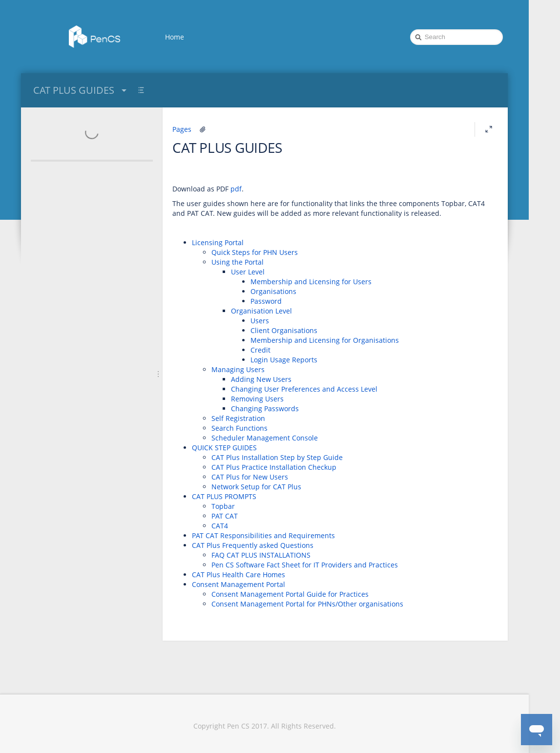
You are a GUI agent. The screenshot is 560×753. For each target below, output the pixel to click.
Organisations (273, 291)
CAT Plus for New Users (250, 477)
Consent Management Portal (239, 584)
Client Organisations (284, 330)
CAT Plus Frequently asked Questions (253, 545)
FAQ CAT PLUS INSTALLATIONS (261, 555)
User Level (248, 272)
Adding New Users (261, 379)
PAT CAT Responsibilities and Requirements (263, 535)
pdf (236, 189)
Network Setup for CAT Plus (256, 487)
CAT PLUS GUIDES (81, 90)
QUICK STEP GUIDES (224, 448)
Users (260, 321)
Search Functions (239, 428)
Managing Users (238, 369)
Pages (182, 129)
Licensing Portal (218, 242)
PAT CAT (225, 516)
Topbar (223, 506)
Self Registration (238, 418)
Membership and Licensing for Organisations (325, 340)
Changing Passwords (265, 408)
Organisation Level (261, 311)
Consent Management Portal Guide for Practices (290, 594)
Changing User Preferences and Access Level (304, 389)
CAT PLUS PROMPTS (224, 496)
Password (266, 301)
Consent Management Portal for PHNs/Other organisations (307, 604)
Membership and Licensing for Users (311, 282)
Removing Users (257, 399)
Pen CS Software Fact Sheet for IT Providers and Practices (305, 565)
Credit (260, 350)
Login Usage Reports (284, 360)
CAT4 (220, 526)
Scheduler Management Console (265, 438)
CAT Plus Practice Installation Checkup (274, 467)
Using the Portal (238, 262)
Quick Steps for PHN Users (255, 252)
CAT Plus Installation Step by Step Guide (277, 457)
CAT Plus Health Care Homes (239, 575)
